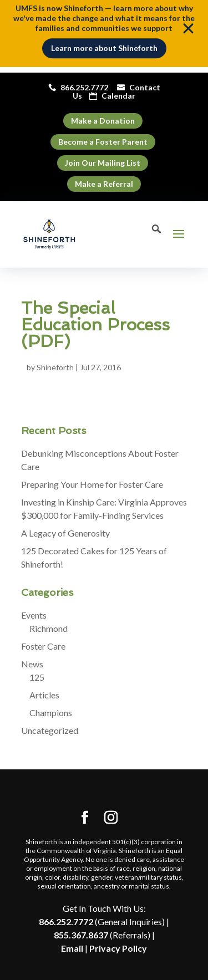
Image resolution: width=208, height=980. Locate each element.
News (32, 664)
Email (72, 948)
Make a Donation (103, 121)
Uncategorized (50, 730)
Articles (44, 695)
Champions (51, 713)
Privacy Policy (118, 948)
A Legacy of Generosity (65, 533)
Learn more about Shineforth (104, 45)
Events (34, 615)
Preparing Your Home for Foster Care (92, 484)
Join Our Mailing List (103, 163)
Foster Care (43, 646)
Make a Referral (104, 184)
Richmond (49, 628)
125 (37, 677)
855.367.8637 (81, 935)
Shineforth (55, 367)
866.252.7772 (66, 922)
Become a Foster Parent (103, 142)
